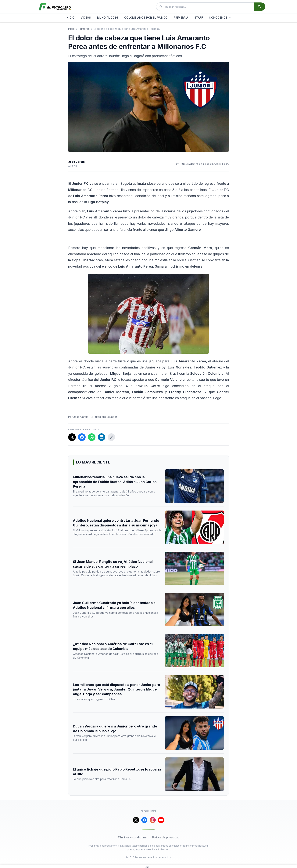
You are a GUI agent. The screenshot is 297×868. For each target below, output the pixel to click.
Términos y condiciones (133, 837)
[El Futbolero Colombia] (55, 7)
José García (76, 162)
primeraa (84, 29)
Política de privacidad (166, 837)
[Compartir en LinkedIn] (102, 437)
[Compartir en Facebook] (82, 437)
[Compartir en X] (72, 437)
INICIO (70, 18)
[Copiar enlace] (111, 437)
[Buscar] (259, 7)
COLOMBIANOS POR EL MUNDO (146, 18)
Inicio (71, 29)
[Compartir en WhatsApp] (92, 437)
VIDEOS (86, 18)
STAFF (199, 18)
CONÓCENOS (220, 18)
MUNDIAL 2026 (108, 18)
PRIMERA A (181, 18)
